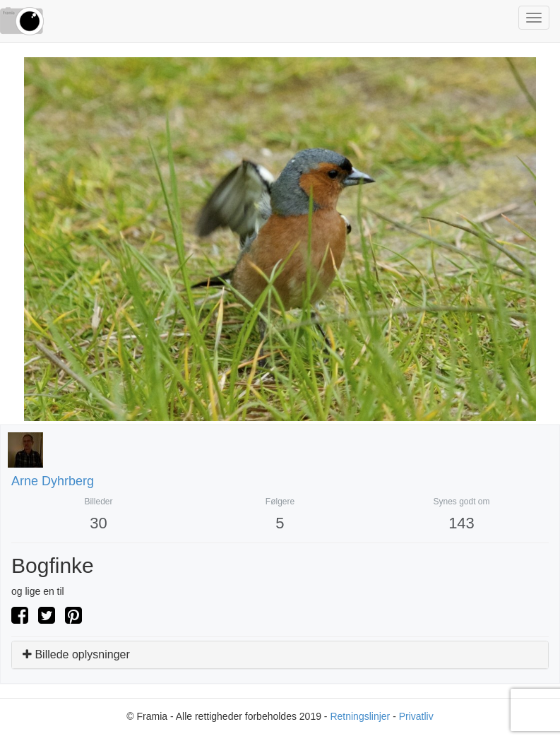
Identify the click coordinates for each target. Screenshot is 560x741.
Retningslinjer (360, 716)
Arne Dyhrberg (53, 481)
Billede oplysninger (76, 654)
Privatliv (416, 716)
